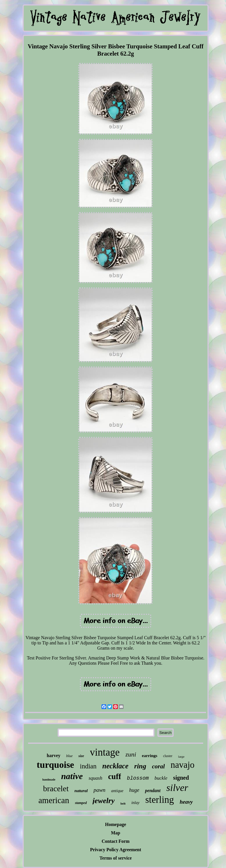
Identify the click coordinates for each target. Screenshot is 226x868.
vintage (105, 752)
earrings (149, 756)
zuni (131, 754)
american (54, 800)
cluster (168, 756)
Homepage (116, 824)
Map (115, 833)
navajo (182, 765)
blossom (138, 778)
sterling (160, 800)
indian (88, 766)
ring (140, 766)
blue (69, 756)
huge (134, 790)
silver (177, 788)
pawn (99, 790)
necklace (115, 766)
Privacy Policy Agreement (116, 850)
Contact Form (115, 841)
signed (181, 778)
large (181, 756)
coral (158, 766)
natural (81, 791)
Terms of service (116, 858)
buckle (161, 778)
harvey (54, 755)
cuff (114, 776)
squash (95, 778)
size (81, 756)
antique (117, 791)
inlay (135, 803)
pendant (153, 791)
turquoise (55, 765)
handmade (49, 780)
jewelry (104, 801)
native (72, 776)
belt (123, 803)
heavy (186, 802)
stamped (81, 803)
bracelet (56, 788)
